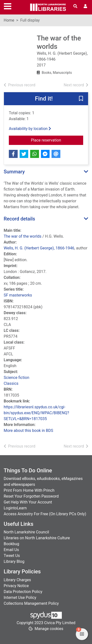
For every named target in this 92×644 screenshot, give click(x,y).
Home (9, 20)
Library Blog (14, 561)
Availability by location (30, 129)
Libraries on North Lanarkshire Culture (37, 538)
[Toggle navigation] (8, 6)
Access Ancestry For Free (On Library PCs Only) (45, 514)
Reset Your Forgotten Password (31, 496)
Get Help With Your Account (28, 502)
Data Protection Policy (23, 592)
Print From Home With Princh (29, 490)
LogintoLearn (15, 508)
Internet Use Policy (20, 598)
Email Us (11, 550)
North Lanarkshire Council (26, 532)
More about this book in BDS (28, 431)
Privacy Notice (16, 586)
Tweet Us (12, 556)
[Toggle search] (75, 6)
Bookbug (11, 544)
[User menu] (85, 6)
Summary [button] (14, 172)
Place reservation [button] (57, 140)
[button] (81, 99)
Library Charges (17, 580)
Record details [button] (19, 219)
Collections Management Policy (31, 603)
